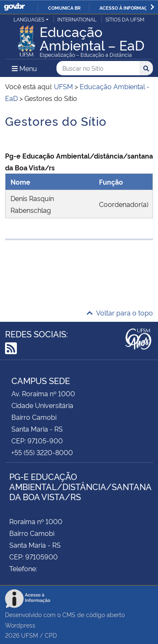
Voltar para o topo (120, 313)
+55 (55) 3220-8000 (42, 452)
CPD (51, 635)
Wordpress (20, 625)
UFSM (29, 635)
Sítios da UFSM (125, 19)
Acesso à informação (127, 8)
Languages (29, 19)
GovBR (14, 7)
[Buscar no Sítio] (98, 68)
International (77, 19)
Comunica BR (64, 8)
